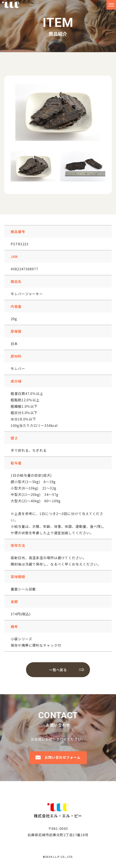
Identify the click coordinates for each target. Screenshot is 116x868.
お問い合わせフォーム (63, 757)
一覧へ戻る (58, 670)
